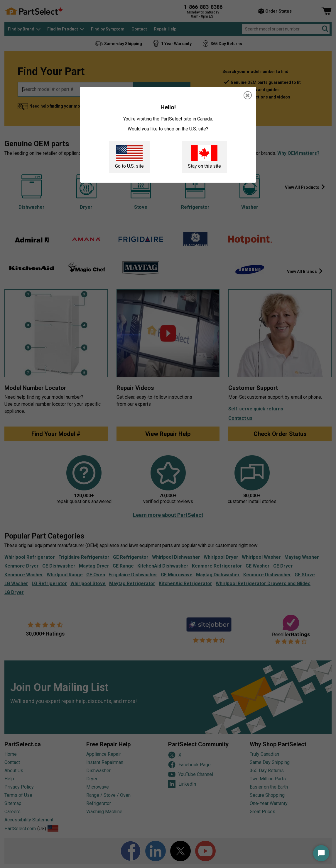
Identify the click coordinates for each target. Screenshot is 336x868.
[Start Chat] (321, 853)
